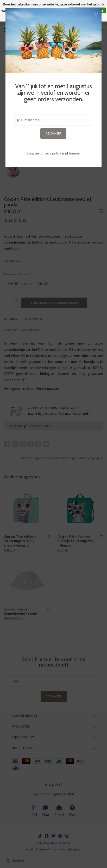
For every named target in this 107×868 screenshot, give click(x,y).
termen (74, 153)
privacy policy (51, 153)
